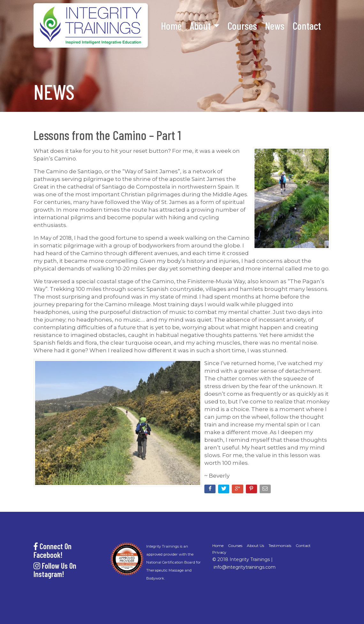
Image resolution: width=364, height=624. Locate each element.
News (275, 26)
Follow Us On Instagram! (55, 570)
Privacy (219, 552)
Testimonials (280, 546)
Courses (242, 26)
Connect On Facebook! (53, 550)
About (200, 26)
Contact (307, 26)
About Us (255, 546)
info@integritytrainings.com (245, 567)
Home (171, 26)
